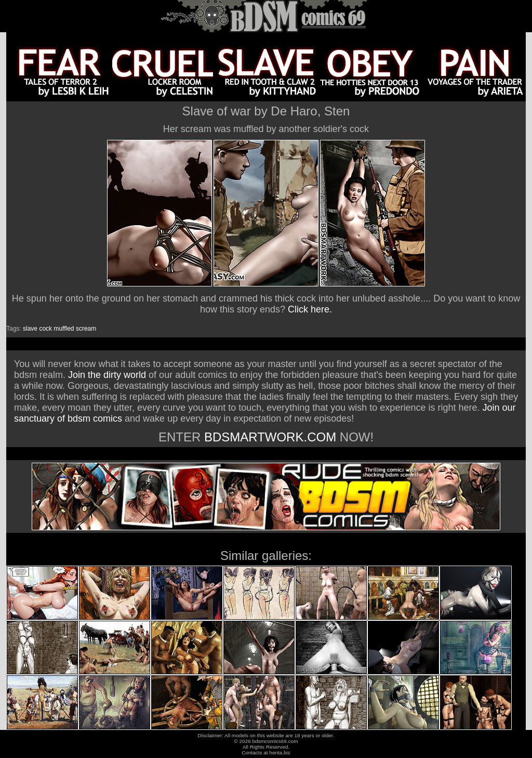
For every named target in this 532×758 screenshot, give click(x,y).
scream (86, 329)
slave (30, 329)
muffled (64, 329)
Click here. (310, 309)
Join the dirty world (107, 375)
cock (45, 329)
